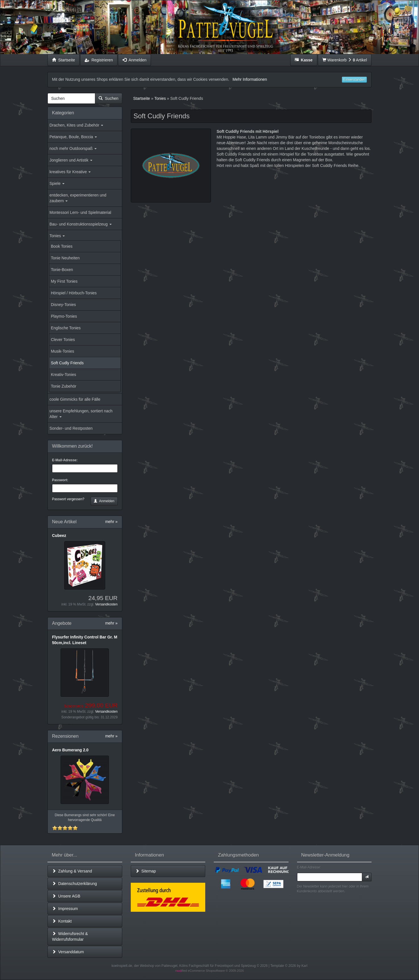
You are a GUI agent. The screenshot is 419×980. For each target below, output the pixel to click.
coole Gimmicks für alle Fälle (75, 399)
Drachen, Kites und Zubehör (76, 125)
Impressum (65, 909)
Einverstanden (354, 80)
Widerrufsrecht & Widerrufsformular (70, 936)
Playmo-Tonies (64, 316)
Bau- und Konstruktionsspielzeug (81, 224)
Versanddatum (68, 952)
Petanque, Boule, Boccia (73, 137)
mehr (111, 522)
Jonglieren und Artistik (71, 160)
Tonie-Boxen (62, 270)
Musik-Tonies (63, 351)
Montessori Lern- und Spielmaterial (80, 212)
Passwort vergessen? (68, 499)
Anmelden (104, 501)
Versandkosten (106, 604)
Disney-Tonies (63, 305)
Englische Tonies (66, 328)
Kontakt (62, 921)
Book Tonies (62, 246)
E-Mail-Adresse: (65, 460)
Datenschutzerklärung (74, 884)
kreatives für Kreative (70, 172)
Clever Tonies (63, 340)
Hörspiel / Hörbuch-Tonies (74, 293)
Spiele (57, 183)
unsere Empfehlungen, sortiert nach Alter (81, 414)
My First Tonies (64, 281)
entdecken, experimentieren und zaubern (78, 198)
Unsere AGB (66, 896)
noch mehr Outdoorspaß (73, 148)
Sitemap (146, 871)
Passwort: (60, 480)
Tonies (57, 236)
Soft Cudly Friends (67, 363)
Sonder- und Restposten (71, 428)
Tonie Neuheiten (65, 258)
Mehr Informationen (250, 79)
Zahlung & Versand (72, 871)
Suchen (108, 98)
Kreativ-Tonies (64, 375)
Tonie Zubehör (64, 386)
